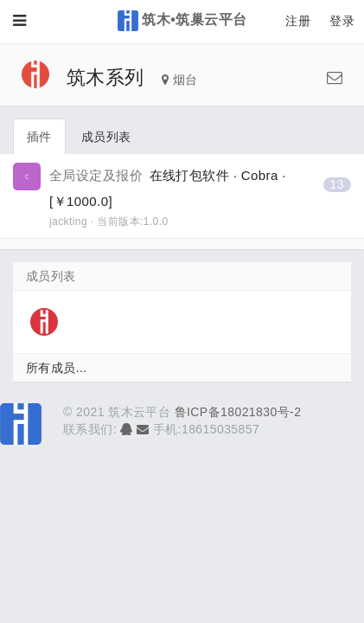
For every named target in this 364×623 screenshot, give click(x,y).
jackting (68, 222)
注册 (298, 21)
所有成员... (57, 368)
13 (337, 184)
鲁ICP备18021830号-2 (238, 412)
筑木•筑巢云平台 (182, 21)
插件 (39, 137)
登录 (342, 21)
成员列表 (106, 137)
